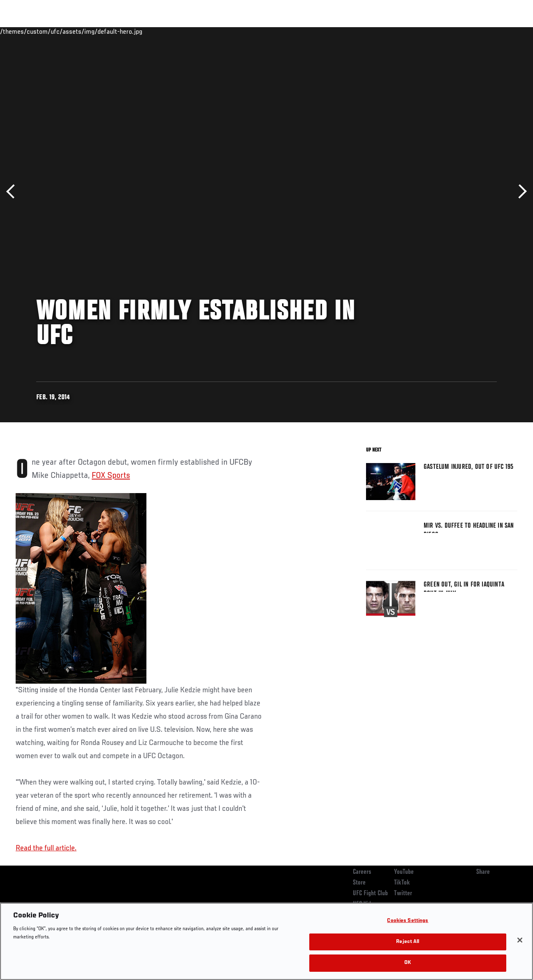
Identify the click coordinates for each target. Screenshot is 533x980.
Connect (374, 31)
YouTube (404, 872)
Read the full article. (46, 848)
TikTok (402, 883)
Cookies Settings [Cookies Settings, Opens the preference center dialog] (408, 921)
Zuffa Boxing (447, 31)
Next (520, 192)
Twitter (403, 894)
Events (22, 31)
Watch (408, 31)
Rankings (57, 31)
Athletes (94, 31)
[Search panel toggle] (506, 31)
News (126, 31)
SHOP (484, 31)
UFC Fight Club (370, 894)
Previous (13, 192)
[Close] (520, 940)
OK (408, 963)
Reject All (408, 942)
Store (359, 883)
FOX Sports (111, 476)
